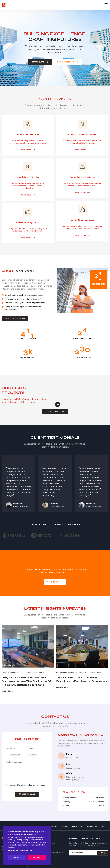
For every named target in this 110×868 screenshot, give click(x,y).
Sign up (102, 853)
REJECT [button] (17, 857)
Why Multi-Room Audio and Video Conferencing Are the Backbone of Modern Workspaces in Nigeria (26, 681)
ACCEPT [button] (37, 857)
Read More (13, 850)
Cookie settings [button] (26, 850)
